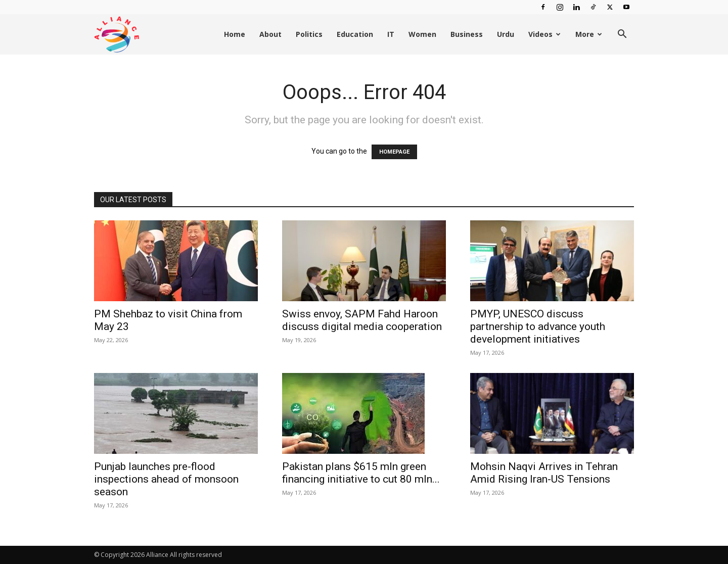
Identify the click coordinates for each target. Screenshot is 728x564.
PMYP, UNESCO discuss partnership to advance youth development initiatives (538, 326)
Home (235, 34)
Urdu (506, 34)
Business (467, 34)
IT (391, 34)
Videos (544, 34)
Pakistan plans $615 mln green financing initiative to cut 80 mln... (361, 473)
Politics (309, 34)
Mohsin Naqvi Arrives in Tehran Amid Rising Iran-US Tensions (544, 473)
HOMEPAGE (394, 152)
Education (355, 34)
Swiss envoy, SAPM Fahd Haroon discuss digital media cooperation (362, 320)
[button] (622, 35)
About (270, 34)
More (589, 34)
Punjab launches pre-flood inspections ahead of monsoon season (166, 479)
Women (422, 34)
